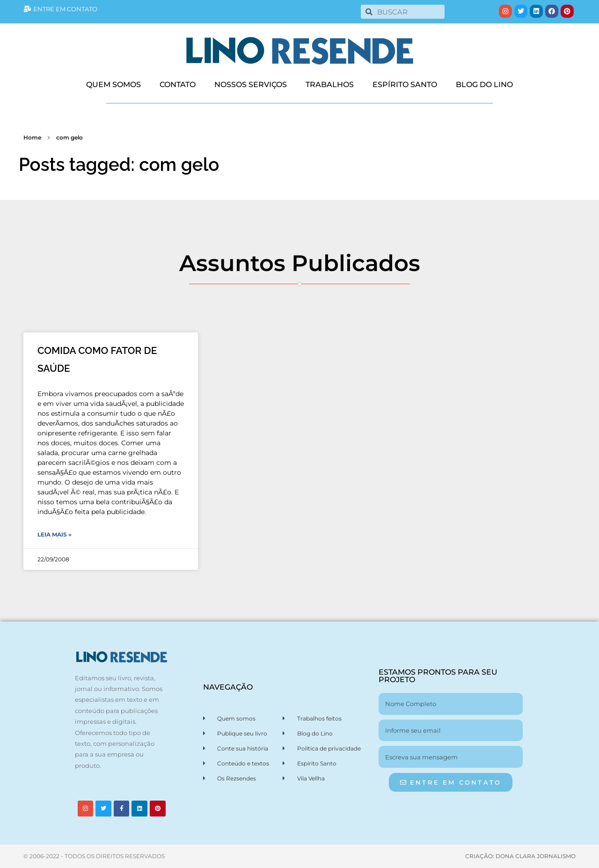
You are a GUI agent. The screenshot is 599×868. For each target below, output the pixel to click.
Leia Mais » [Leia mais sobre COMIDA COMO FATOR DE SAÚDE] (55, 534)
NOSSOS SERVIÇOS (251, 85)
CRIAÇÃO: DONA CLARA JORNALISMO (520, 856)
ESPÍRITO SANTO (405, 85)
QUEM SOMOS (113, 85)
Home (32, 137)
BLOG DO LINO (484, 85)
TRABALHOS (330, 85)
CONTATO (178, 85)
